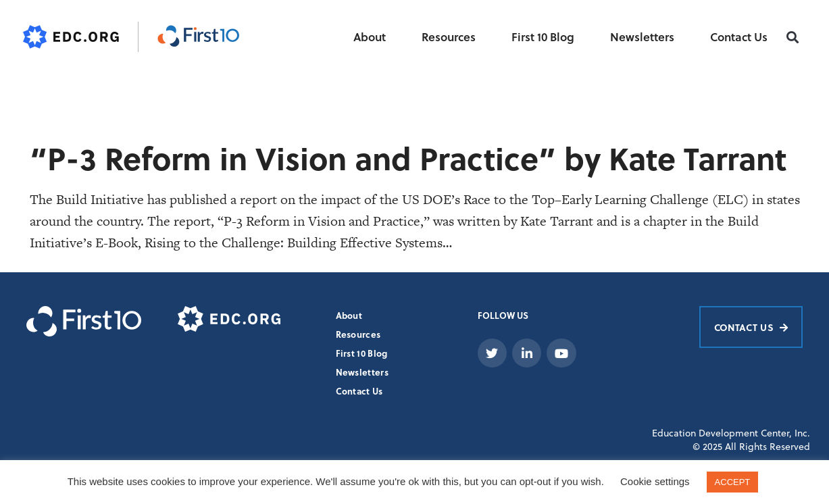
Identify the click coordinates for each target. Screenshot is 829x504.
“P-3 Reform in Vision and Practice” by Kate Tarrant (408, 158)
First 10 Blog (543, 37)
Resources (449, 37)
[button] (792, 37)
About (370, 37)
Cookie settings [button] (655, 481)
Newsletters (642, 37)
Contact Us (739, 37)
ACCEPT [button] (733, 482)
